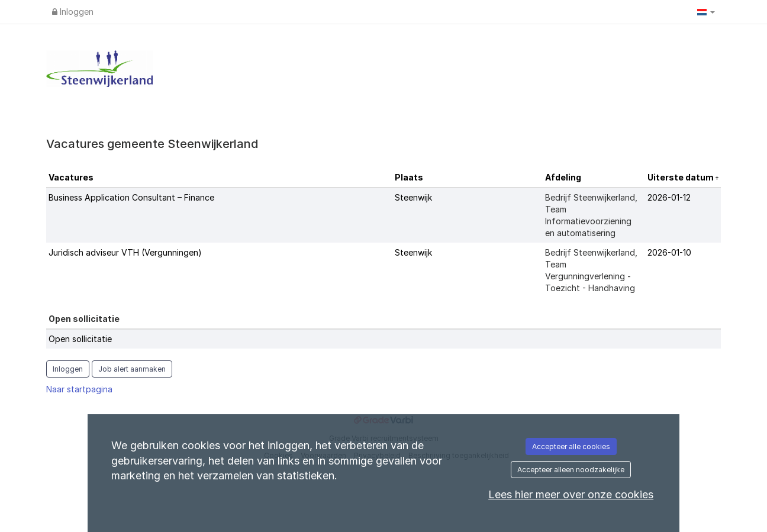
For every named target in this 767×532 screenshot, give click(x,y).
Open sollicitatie (80, 339)
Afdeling (563, 177)
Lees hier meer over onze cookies (571, 494)
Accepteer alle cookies (571, 446)
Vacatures (71, 177)
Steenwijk (413, 197)
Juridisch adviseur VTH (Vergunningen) (125, 252)
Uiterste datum (681, 177)
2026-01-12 (669, 197)
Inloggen (73, 12)
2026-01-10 (669, 252)
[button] (706, 12)
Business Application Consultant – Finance (131, 197)
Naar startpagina (79, 389)
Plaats (409, 177)
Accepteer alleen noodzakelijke (571, 470)
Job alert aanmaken (132, 369)
